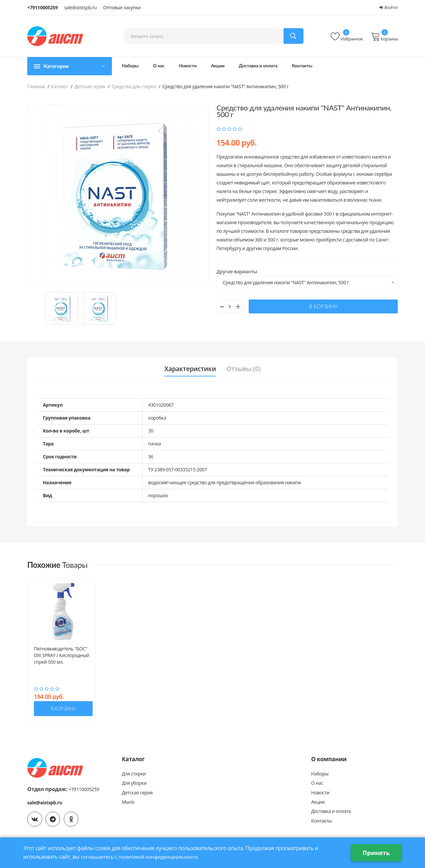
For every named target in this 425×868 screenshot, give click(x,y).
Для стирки (134, 774)
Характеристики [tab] (189, 369)
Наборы (130, 66)
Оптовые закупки (122, 7)
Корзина (384, 37)
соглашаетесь (98, 856)
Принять (375, 852)
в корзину (324, 306)
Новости (188, 66)
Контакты (302, 66)
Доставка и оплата (258, 66)
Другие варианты (237, 271)
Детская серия (90, 86)
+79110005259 (42, 7)
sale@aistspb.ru (80, 7)
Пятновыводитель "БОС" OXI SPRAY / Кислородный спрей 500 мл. (61, 655)
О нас (159, 66)
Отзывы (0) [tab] (245, 369)
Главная (36, 86)
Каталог (60, 86)
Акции (218, 66)
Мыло (128, 804)
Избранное (347, 37)
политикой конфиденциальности (162, 856)
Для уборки (134, 784)
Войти (389, 7)
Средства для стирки (134, 86)
